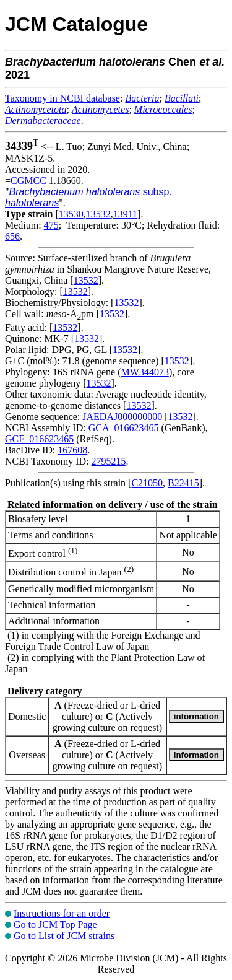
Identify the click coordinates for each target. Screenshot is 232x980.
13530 (71, 214)
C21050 (147, 483)
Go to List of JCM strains (64, 936)
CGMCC (28, 181)
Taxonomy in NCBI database (62, 98)
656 (12, 236)
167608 (72, 450)
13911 (125, 214)
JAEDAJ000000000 (122, 417)
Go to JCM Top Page (55, 925)
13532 (98, 214)
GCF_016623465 (39, 439)
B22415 (183, 483)
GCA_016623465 (124, 428)
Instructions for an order (62, 913)
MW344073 (145, 372)
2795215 (108, 461)
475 (51, 225)
